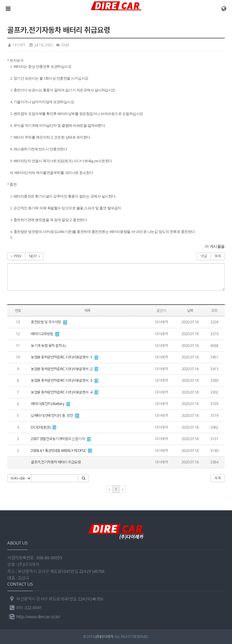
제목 (87, 311)
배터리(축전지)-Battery (47, 404)
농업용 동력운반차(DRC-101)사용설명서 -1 (61, 357)
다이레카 (16, 45)
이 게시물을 (215, 246)
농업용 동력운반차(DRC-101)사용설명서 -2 (61, 369)
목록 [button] (218, 478)
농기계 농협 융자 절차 (46, 346)
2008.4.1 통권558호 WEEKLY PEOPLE (58, 451)
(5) (64, 346)
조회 (214, 311)
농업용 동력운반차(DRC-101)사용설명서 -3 (61, 380)
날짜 (190, 311)
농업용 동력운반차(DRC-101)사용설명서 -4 (61, 392)
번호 (18, 311)
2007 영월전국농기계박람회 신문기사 (58, 439)
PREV (16, 256)
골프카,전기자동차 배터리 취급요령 (56, 462)
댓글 (204, 256)
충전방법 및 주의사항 (46, 322)
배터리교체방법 (42, 334)
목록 (218, 256)
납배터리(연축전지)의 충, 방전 (52, 415)
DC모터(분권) (40, 427)
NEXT (34, 256)
